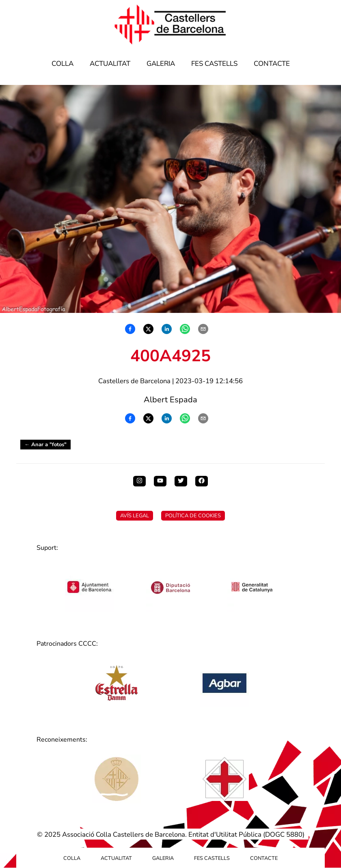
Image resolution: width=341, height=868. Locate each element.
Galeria (161, 64)
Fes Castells (214, 64)
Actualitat (110, 64)
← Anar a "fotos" (45, 445)
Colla (63, 64)
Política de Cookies (193, 516)
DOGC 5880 (284, 834)
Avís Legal (135, 516)
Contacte (272, 64)
